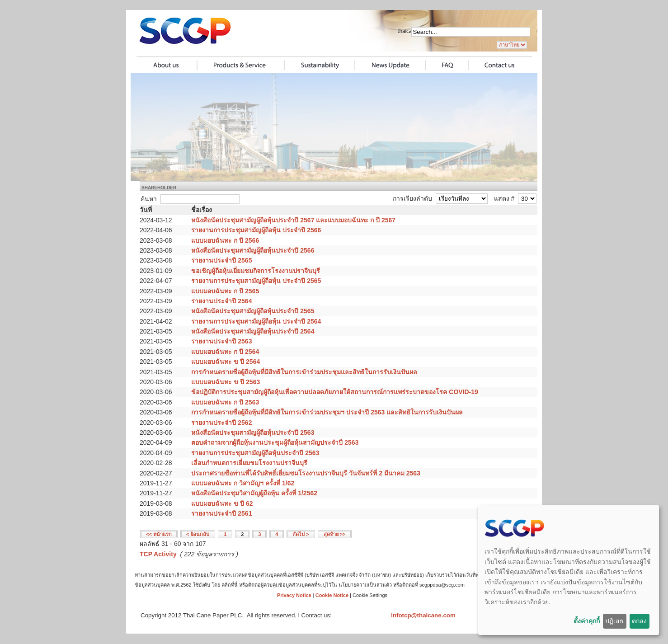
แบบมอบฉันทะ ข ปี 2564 (226, 362)
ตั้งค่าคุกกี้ (587, 621)
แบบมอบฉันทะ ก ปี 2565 (225, 291)
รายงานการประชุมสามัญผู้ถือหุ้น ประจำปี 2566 (256, 230)
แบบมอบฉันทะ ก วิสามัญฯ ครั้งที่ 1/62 (243, 483)
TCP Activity (158, 554)
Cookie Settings (370, 595)
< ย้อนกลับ (198, 534)
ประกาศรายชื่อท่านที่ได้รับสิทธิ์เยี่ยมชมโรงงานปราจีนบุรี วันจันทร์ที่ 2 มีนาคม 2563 (306, 473)
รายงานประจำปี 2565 (221, 260)
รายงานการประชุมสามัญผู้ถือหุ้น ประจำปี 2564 (256, 321)
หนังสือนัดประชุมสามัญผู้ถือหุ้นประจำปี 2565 (253, 311)
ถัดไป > (301, 534)
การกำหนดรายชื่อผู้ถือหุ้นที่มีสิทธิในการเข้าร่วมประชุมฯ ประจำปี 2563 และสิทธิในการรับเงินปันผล (327, 412)
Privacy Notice (294, 595)
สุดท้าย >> (335, 534)
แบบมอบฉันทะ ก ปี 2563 (225, 402)
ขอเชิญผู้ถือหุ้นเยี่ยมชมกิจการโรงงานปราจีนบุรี (256, 271)
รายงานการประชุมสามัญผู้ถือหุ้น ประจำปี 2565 (256, 281)
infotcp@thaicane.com (423, 615)
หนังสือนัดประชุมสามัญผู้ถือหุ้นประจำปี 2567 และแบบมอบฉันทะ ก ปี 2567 (293, 220)
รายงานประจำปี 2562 (221, 423)
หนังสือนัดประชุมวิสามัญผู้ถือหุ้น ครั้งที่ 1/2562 (254, 493)
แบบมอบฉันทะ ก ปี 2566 (225, 240)
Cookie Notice (332, 595)
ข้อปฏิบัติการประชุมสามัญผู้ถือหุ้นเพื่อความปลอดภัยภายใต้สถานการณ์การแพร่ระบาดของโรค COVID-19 (334, 392)
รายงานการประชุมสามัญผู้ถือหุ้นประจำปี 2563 (255, 453)
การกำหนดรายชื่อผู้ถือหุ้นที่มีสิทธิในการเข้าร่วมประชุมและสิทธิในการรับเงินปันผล (304, 372)
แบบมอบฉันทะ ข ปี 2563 (226, 382)
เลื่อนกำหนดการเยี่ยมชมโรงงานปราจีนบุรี (249, 463)
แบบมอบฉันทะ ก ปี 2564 (225, 352)
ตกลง (639, 621)
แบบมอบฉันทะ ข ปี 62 (222, 503)
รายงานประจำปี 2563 (221, 341)
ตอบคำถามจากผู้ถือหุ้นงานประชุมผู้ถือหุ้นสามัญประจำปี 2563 (275, 442)
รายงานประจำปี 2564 (221, 301)
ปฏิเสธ (614, 621)
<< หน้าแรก (159, 534)
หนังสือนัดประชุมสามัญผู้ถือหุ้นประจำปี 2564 (253, 331)
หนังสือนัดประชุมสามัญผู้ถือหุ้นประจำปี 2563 (253, 432)
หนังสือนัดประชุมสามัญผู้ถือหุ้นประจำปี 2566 (253, 250)
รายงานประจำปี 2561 (221, 513)
